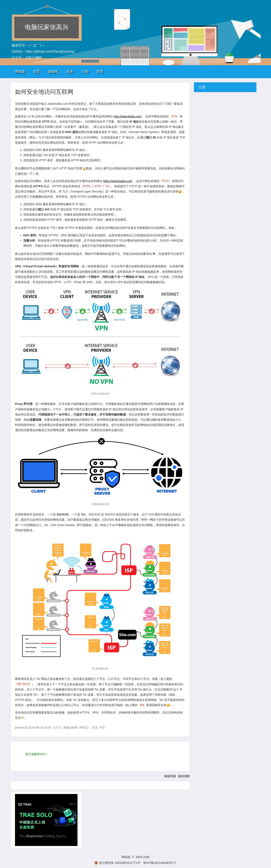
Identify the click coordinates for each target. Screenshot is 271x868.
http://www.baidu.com (128, 116)
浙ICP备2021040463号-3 (159, 863)
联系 (70, 72)
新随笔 (53, 72)
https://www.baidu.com (118, 181)
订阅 (85, 72)
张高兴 (57, 727)
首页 (36, 72)
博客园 (20, 72)
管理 (100, 72)
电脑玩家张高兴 (47, 27)
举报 (102, 727)
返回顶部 (184, 776)
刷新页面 (170, 776)
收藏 (95, 727)
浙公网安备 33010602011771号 (117, 863)
